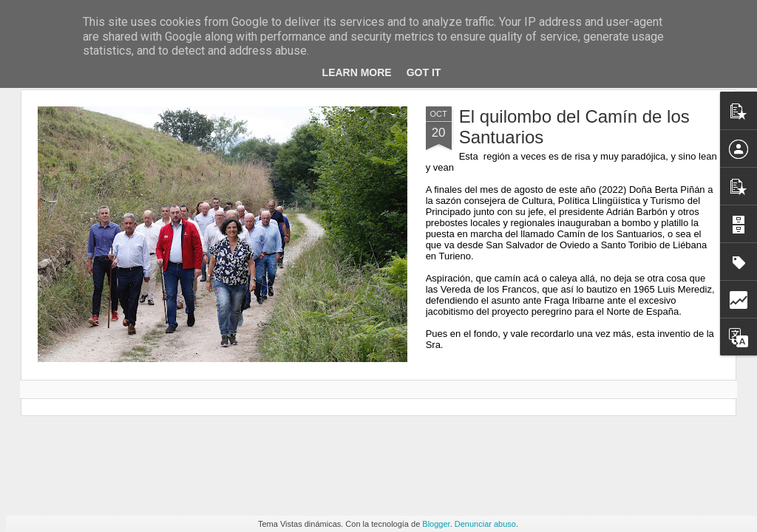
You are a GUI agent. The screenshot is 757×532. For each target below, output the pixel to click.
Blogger (436, 524)
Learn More (357, 72)
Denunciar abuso (485, 524)
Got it (424, 72)
